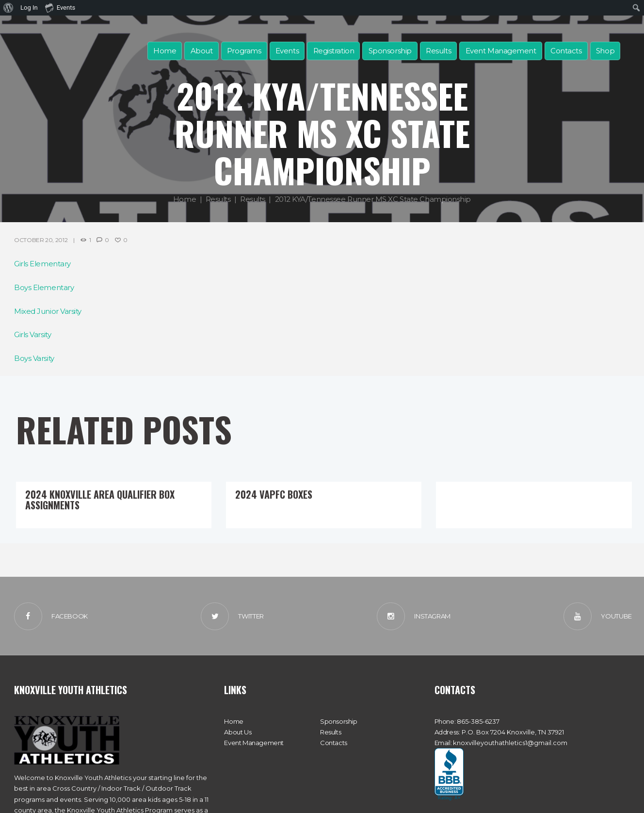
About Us (238, 732)
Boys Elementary (44, 287)
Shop (605, 51)
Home (165, 51)
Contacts (566, 51)
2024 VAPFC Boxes (274, 494)
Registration (334, 51)
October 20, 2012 (41, 240)
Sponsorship (390, 51)
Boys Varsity (34, 358)
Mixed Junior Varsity (48, 311)
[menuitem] (8, 8)
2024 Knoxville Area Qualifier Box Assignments (100, 500)
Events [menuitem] (60, 7)
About (202, 51)
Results (438, 51)
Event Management (501, 51)
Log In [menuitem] (29, 8)
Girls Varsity (32, 334)
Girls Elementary (42, 264)
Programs (244, 51)
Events (287, 51)
